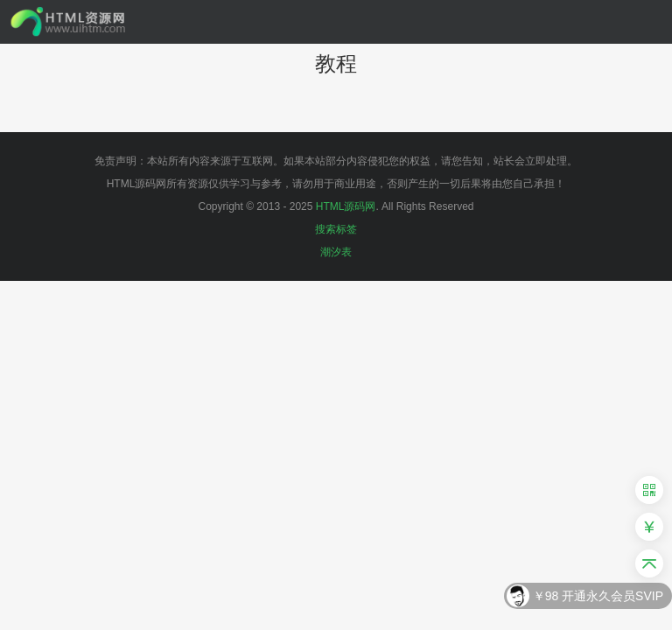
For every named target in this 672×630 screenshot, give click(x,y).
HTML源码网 (346, 206)
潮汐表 (336, 252)
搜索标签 (336, 229)
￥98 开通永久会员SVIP (598, 597)
